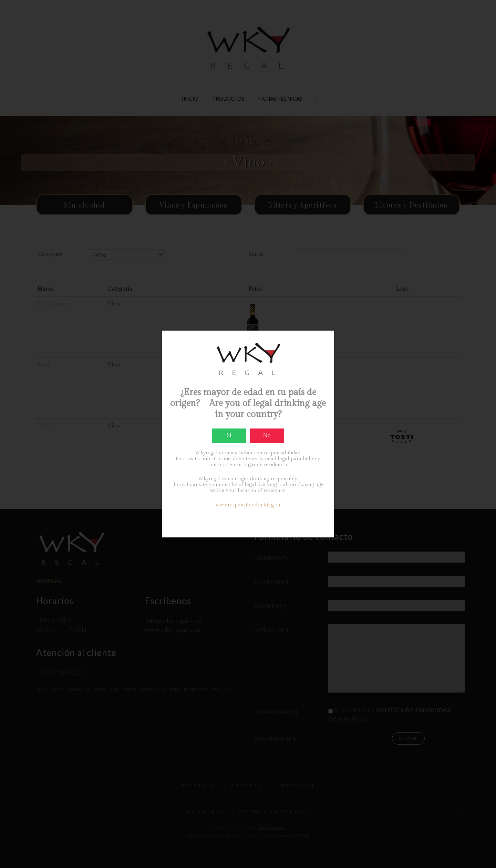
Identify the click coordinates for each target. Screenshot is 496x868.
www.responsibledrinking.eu (248, 505)
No (267, 436)
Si (229, 436)
